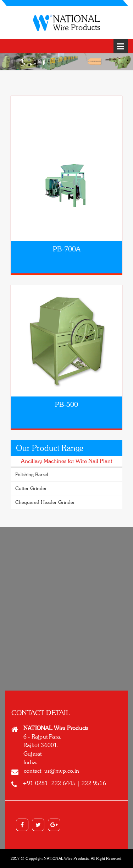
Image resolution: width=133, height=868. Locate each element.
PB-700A (67, 249)
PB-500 (66, 404)
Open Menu (121, 46)
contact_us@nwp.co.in (51, 771)
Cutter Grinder (31, 488)
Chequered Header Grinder (45, 502)
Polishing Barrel (32, 474)
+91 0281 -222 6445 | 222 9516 (64, 783)
